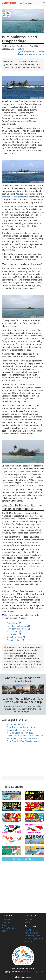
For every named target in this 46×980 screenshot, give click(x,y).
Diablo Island (14, 623)
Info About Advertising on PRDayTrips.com (32, 933)
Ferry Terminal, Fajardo (18, 629)
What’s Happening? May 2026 (20, 733)
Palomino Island (15, 640)
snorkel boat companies (13, 197)
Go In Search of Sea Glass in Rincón (23, 741)
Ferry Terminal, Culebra (18, 626)
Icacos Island (14, 632)
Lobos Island (14, 635)
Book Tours (26, 3)
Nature (21, 49)
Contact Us (7, 920)
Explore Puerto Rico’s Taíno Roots (22, 738)
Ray (13, 46)
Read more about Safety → (27, 667)
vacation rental (9, 218)
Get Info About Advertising (23, 859)
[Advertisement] (23, 759)
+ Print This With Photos (31, 55)
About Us (6, 922)
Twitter (28, 922)
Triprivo (18, 706)
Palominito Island (16, 637)
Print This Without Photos (31, 52)
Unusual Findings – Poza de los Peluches (25, 736)
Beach (14, 49)
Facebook (29, 920)
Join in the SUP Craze (16, 724)
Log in (5, 931)
